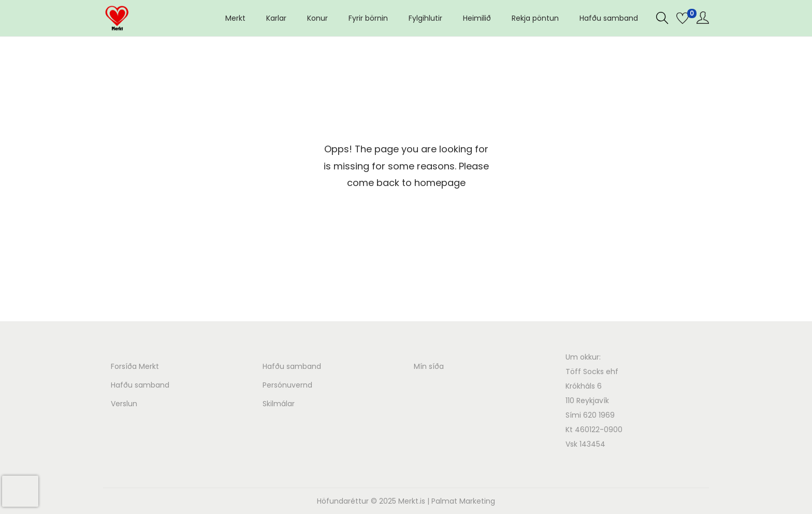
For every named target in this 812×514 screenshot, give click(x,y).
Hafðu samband (140, 385)
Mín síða (429, 366)
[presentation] (20, 491)
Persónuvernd (287, 385)
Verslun (124, 404)
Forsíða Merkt (135, 366)
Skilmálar (279, 404)
